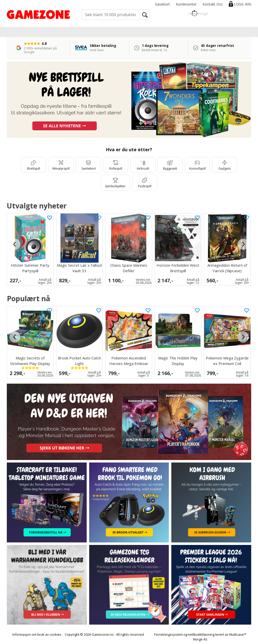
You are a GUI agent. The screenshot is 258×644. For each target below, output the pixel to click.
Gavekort (162, 4)
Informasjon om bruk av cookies (37, 634)
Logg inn (243, 4)
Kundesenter (186, 4)
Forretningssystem (168, 634)
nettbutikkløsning (201, 634)
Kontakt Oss (213, 4)
